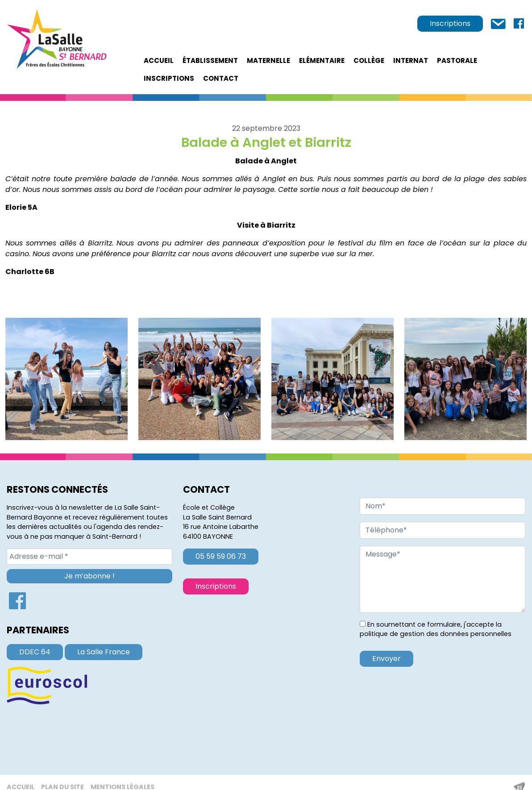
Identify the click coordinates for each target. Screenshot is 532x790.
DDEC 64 (35, 652)
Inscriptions (450, 23)
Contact (221, 78)
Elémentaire (322, 60)
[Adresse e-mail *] (89, 557)
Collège (369, 60)
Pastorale (457, 60)
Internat (411, 60)
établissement (210, 60)
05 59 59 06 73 (221, 556)
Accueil (159, 60)
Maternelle (268, 60)
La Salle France (104, 652)
